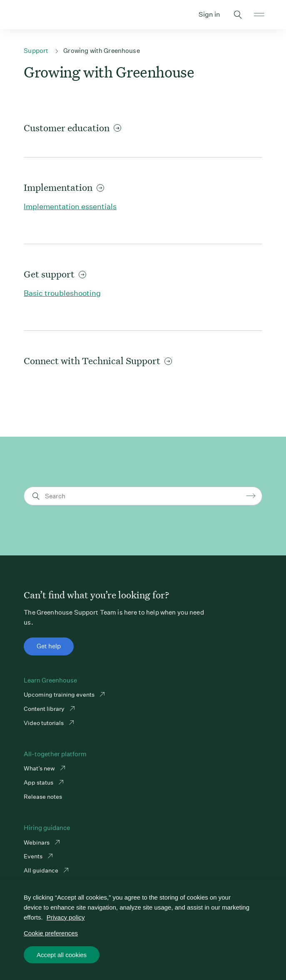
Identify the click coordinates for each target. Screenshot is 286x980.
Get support (55, 274)
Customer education (72, 128)
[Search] (144, 496)
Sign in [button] (209, 14)
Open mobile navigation (259, 15)
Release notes (43, 797)
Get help (49, 646)
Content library (45, 709)
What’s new (40, 768)
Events (34, 856)
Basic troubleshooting (62, 293)
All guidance (42, 870)
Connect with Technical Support (98, 361)
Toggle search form (238, 15)
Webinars (37, 842)
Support (36, 51)
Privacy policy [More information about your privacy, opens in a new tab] (66, 917)
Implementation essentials (70, 206)
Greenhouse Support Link (27, 15)
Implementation (64, 187)
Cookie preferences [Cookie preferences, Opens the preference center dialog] (51, 933)
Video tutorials (44, 723)
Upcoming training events (60, 695)
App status (39, 782)
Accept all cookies (62, 955)
